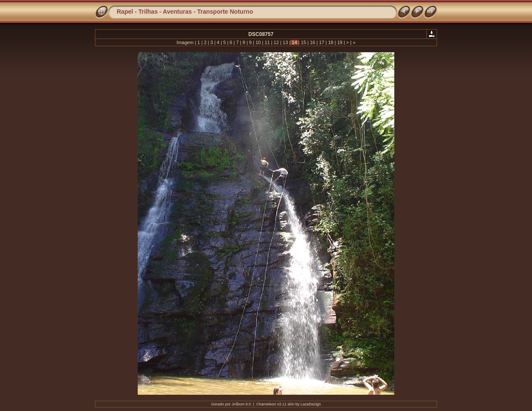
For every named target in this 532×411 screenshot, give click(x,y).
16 (313, 42)
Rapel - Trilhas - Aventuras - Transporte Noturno (185, 12)
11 (267, 42)
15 (303, 42)
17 (322, 42)
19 (340, 42)
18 (331, 42)
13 (285, 42)
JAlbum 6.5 (241, 404)
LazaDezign (311, 404)
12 (276, 42)
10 (258, 42)
